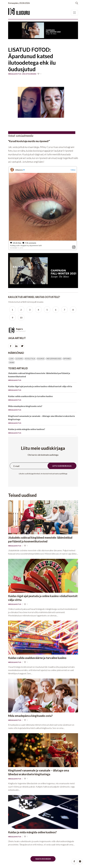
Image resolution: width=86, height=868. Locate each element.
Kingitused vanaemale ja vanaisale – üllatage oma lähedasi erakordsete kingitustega (42, 420)
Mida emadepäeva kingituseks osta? (42, 409)
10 (21, 318)
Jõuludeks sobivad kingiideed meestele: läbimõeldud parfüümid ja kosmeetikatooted (42, 377)
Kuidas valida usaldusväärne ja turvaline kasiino (42, 399)
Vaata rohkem (43, 859)
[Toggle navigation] (74, 13)
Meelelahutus (15, 74)
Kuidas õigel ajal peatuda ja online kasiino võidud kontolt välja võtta (42, 389)
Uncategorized (29, 74)
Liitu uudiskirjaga (62, 466)
